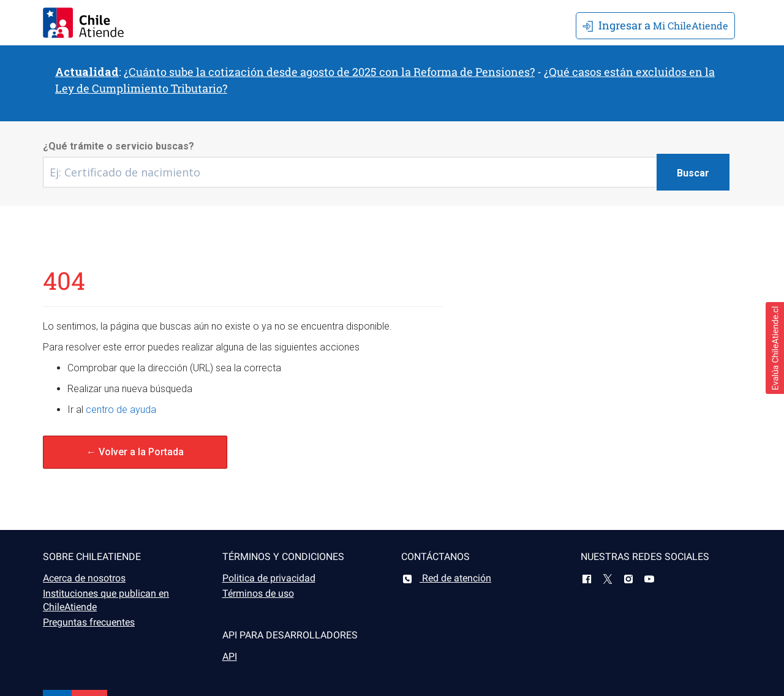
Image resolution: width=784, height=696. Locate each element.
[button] (775, 348)
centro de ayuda (121, 410)
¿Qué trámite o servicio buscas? (119, 146)
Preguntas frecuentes (89, 622)
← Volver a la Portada (135, 452)
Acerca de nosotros (84, 578)
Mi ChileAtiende (655, 25)
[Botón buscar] (693, 172)
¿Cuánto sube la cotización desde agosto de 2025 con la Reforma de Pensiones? (329, 72)
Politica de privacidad (269, 578)
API (230, 656)
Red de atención (446, 578)
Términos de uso (258, 593)
